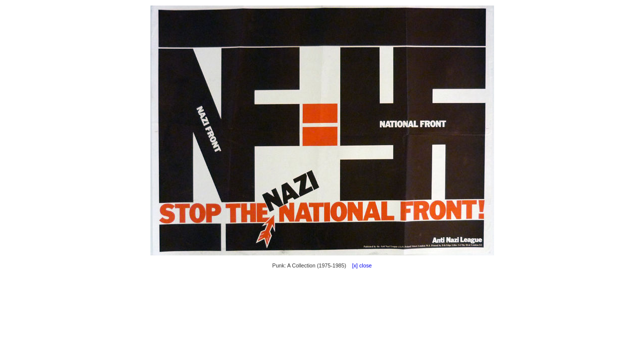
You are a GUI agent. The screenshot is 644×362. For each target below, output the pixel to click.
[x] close (360, 265)
